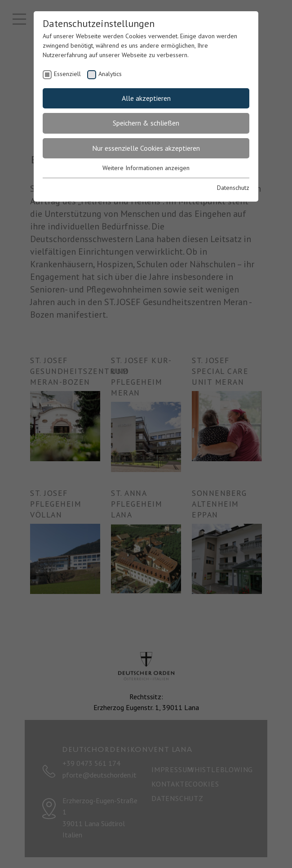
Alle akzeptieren (146, 98)
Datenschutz (233, 188)
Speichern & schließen (146, 123)
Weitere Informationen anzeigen (146, 168)
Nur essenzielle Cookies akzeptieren (146, 148)
